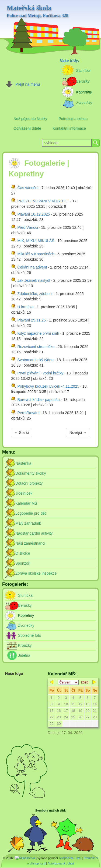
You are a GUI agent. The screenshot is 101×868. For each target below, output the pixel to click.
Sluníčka (25, 595)
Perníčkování (29, 413)
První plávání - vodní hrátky (40, 373)
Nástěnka (23, 463)
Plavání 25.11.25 (32, 320)
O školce (23, 553)
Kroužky (25, 645)
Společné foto (30, 635)
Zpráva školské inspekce (36, 573)
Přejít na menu (28, 84)
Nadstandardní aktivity (34, 533)
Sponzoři (23, 563)
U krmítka (26, 307)
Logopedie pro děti (31, 513)
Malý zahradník (28, 523)
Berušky (25, 605)
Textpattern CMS (70, 858)
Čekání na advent (32, 267)
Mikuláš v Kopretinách (36, 254)
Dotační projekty (29, 483)
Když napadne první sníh (38, 333)
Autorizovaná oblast (61, 863)
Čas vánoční (28, 188)
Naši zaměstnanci (30, 543)
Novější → (78, 433)
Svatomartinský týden (36, 360)
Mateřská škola (38, 11)
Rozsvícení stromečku (36, 347)
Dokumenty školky (31, 473)
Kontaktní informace (69, 128)
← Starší (22, 433)
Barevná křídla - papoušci (39, 400)
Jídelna (24, 655)
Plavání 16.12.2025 (34, 214)
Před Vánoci (28, 227)
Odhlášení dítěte (27, 128)
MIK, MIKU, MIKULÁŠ (36, 241)
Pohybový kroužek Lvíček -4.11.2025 (48, 386)
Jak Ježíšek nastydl (34, 280)
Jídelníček (24, 493)
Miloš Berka (27, 858)
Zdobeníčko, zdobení (35, 294)
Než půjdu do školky (30, 119)
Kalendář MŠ (26, 503)
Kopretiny (26, 615)
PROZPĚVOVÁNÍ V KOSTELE (43, 201)
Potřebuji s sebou (73, 119)
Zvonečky (26, 625)
